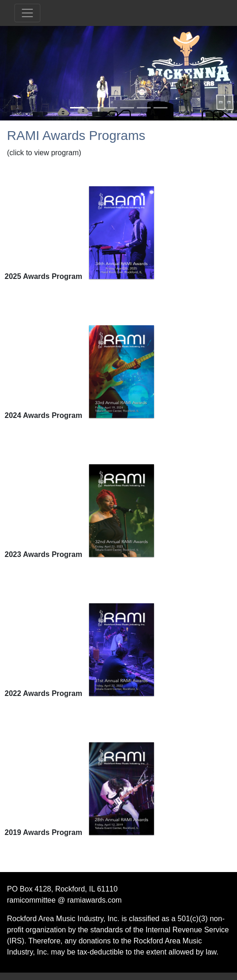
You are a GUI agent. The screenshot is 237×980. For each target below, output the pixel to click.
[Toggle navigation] (27, 13)
